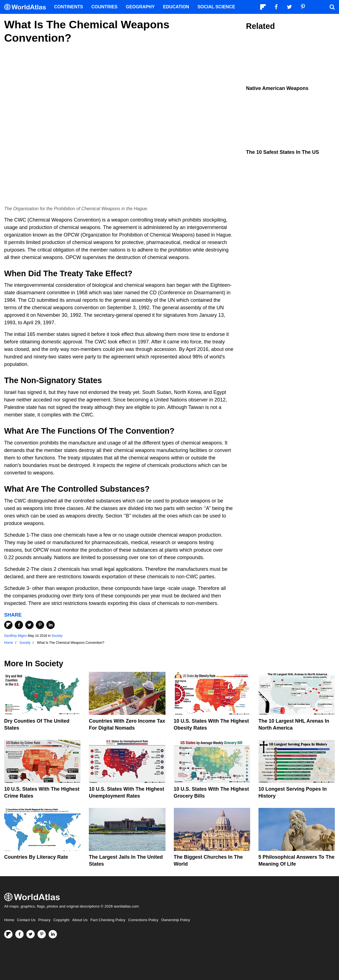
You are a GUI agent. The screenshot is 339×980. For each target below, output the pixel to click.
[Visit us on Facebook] (19, 934)
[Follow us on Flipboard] (8, 934)
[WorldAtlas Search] (332, 7)
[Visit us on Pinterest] (42, 934)
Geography (140, 7)
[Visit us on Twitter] (31, 934)
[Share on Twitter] (29, 625)
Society (57, 636)
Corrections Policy (143, 920)
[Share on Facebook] (19, 625)
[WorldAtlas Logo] (27, 7)
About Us (80, 920)
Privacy (44, 920)
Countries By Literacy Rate (36, 857)
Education (176, 7)
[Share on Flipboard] (8, 625)
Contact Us (26, 920)
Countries (104, 7)
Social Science (216, 7)
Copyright (61, 920)
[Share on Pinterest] (40, 625)
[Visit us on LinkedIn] (53, 934)
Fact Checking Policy (108, 920)
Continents (69, 7)
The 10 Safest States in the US (282, 152)
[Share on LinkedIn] (51, 625)
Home (9, 920)
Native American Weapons (277, 88)
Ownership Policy (175, 920)
